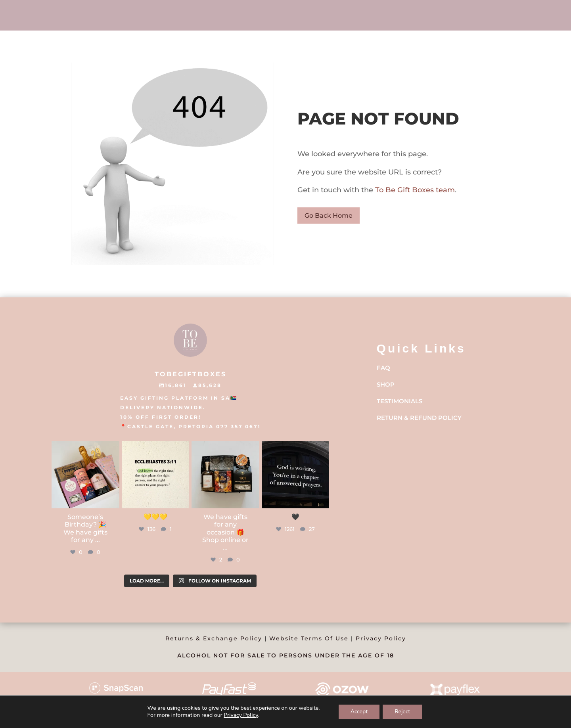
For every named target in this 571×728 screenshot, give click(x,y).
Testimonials (400, 401)
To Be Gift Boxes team (414, 190)
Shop (386, 384)
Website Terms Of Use (309, 638)
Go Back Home (329, 216)
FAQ (383, 368)
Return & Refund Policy (419, 418)
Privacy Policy (381, 638)
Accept (359, 712)
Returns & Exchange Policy (214, 638)
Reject (402, 712)
